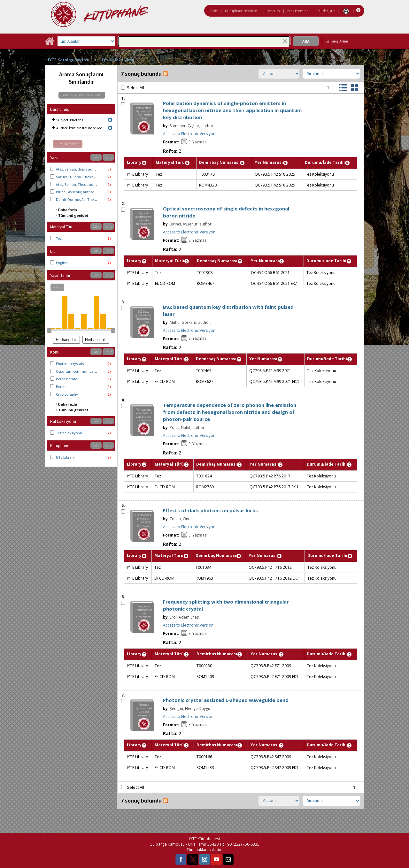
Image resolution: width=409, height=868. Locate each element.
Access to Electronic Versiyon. (190, 232)
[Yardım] (358, 10)
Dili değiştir (326, 11)
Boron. (61, 387)
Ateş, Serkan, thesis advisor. (78, 169)
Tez (59, 238)
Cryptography (67, 394)
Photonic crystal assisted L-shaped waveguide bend (226, 700)
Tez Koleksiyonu (118, 60)
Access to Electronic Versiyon (189, 134)
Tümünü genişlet (73, 215)
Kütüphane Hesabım (241, 11)
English (62, 263)
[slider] (49, 331)
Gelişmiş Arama (337, 41)
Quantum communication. (78, 371)
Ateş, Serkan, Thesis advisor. (79, 184)
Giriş (214, 11)
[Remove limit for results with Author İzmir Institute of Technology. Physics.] (110, 128)
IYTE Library (65, 457)
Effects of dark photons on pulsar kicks (210, 510)
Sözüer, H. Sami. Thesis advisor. (81, 177)
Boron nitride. (67, 379)
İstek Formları (298, 11)
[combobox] (204, 41)
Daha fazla (68, 210)
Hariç (108, 157)
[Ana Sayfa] (50, 43)
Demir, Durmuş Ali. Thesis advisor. (84, 199)
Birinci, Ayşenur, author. (75, 192)
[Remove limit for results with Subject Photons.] (110, 120)
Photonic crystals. (70, 364)
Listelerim (272, 11)
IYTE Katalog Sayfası (69, 60)
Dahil (96, 157)
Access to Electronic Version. (189, 625)
